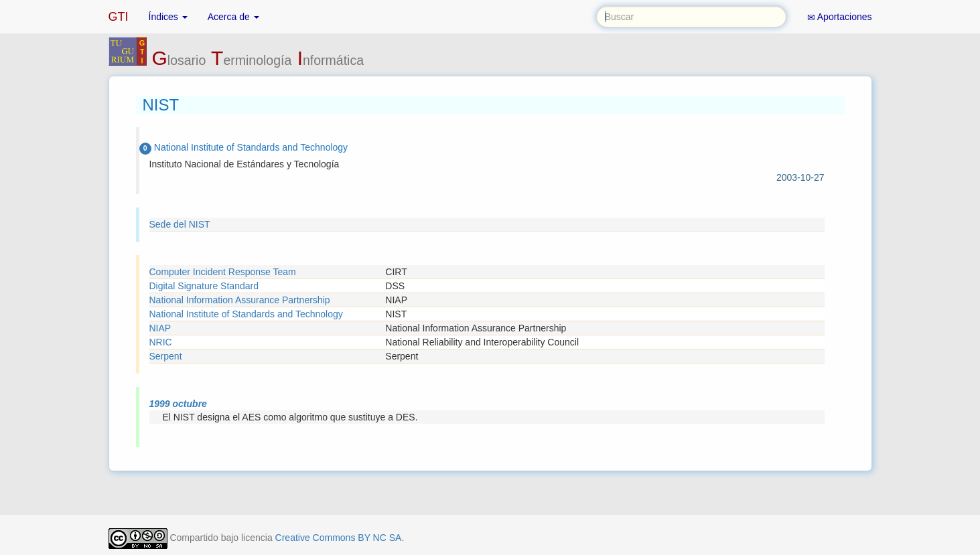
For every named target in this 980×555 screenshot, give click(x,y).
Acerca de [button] (233, 17)
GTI (119, 17)
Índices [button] (168, 17)
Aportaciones (840, 17)
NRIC (161, 342)
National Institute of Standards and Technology (246, 314)
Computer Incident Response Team (223, 272)
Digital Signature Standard (204, 286)
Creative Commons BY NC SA (339, 538)
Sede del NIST (180, 224)
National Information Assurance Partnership (240, 300)
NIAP (160, 328)
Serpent (166, 356)
